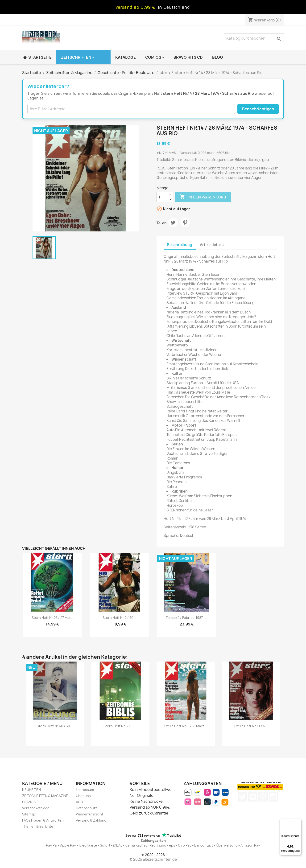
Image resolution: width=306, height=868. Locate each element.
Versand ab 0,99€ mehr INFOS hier (206, 153)
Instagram (273, 797)
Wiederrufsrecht (90, 814)
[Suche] (254, 38)
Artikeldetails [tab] (212, 245)
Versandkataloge (36, 808)
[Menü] (298, 822)
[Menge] (162, 197)
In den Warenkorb (203, 197)
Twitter (242, 797)
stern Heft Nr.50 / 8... (120, 726)
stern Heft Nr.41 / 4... (251, 726)
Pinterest (185, 222)
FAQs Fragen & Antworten (43, 820)
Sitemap (29, 814)
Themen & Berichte (38, 826)
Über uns (83, 796)
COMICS (29, 802)
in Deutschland (174, 7)
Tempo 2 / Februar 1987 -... (187, 618)
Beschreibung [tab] (180, 245)
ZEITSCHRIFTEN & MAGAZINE (45, 796)
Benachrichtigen (258, 109)
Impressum (85, 790)
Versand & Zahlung (91, 820)
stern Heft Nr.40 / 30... (55, 726)
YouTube (253, 797)
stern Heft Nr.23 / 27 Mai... (52, 618)
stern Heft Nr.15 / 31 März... (186, 726)
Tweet (173, 222)
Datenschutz (87, 808)
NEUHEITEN (31, 790)
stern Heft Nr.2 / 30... (119, 618)
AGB (79, 802)
